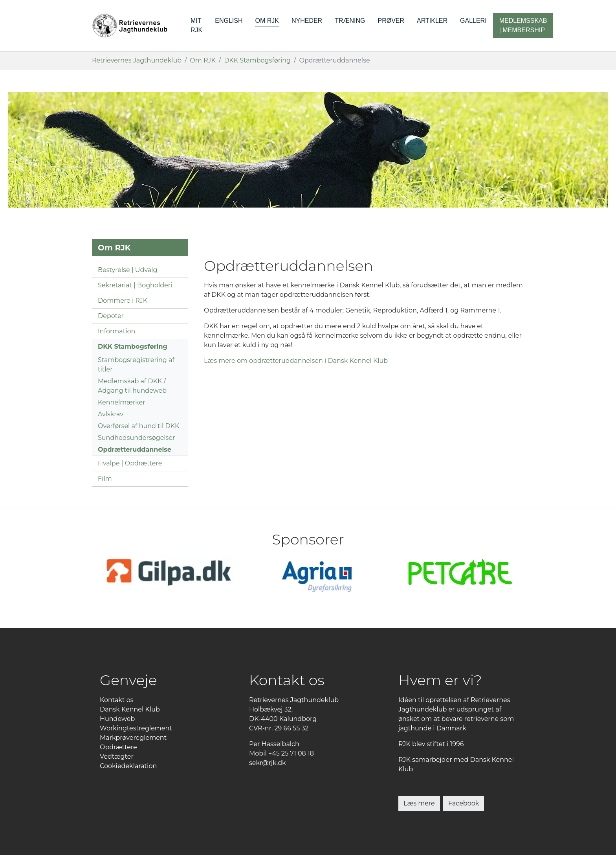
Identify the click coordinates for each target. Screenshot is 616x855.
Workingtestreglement (136, 728)
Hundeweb (117, 719)
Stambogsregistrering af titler (136, 365)
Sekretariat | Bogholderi (135, 285)
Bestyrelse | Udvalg (127, 270)
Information (116, 331)
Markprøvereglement (133, 738)
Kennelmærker (122, 402)
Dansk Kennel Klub (130, 709)
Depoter (111, 316)
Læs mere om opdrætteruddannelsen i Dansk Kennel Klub (296, 361)
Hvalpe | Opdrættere (130, 463)
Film (105, 479)
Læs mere (419, 803)
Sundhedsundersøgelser (137, 438)
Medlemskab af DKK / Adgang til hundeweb (132, 386)
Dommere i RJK (123, 301)
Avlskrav (111, 414)
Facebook (464, 803)
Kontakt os (117, 700)
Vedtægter (117, 757)
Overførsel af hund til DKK (138, 426)
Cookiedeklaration (128, 766)
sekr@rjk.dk (268, 763)
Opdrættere (118, 747)
